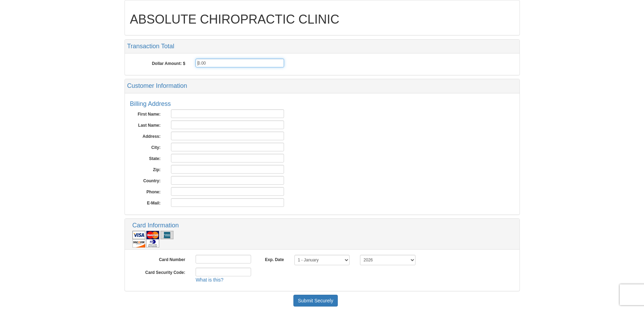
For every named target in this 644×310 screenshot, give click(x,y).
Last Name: (149, 125)
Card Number (172, 260)
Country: (152, 181)
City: (156, 148)
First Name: (149, 114)
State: (155, 159)
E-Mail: (154, 203)
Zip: (157, 170)
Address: (152, 136)
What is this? (209, 280)
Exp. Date (274, 260)
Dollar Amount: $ (169, 64)
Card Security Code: (165, 273)
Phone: (153, 192)
